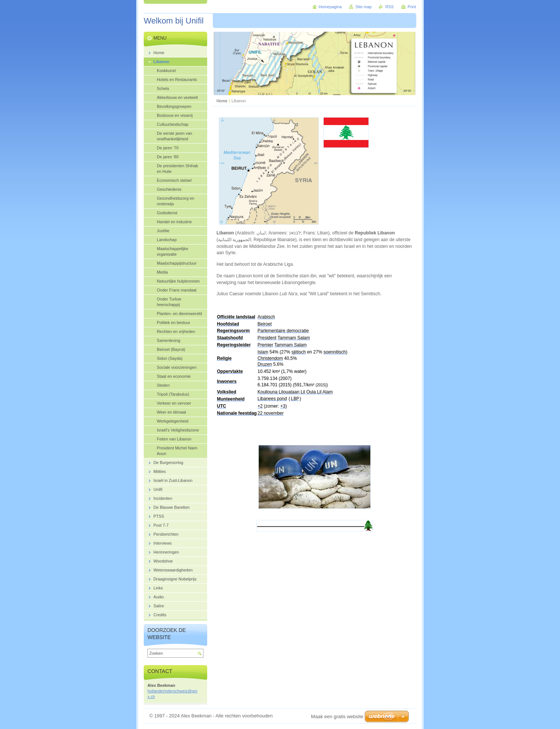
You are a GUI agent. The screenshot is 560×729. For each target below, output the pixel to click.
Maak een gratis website (337, 716)
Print (412, 7)
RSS (389, 7)
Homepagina (330, 7)
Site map (363, 7)
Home (222, 101)
